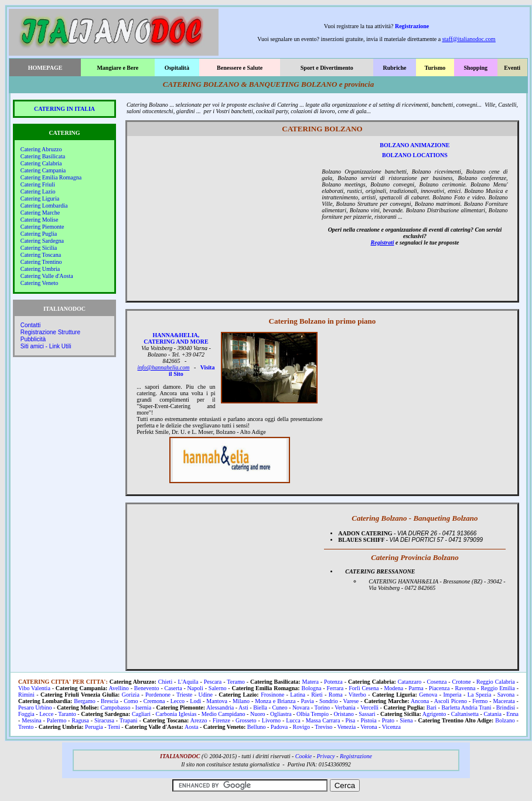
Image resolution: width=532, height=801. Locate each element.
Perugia (94, 727)
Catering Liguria (40, 198)
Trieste (184, 695)
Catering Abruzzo (41, 149)
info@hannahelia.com (164, 367)
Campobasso (115, 707)
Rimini (26, 695)
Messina (31, 720)
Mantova (217, 701)
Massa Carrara (323, 720)
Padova (279, 727)
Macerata (504, 701)
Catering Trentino (41, 262)
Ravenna (465, 688)
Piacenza (439, 688)
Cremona (154, 701)
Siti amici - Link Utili (46, 346)
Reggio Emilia (497, 688)
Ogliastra (281, 714)
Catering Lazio (38, 191)
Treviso (323, 727)
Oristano (343, 714)
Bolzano (505, 720)
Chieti (165, 682)
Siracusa (104, 720)
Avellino (119, 688)
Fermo (480, 701)
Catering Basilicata (43, 156)
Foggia (26, 714)
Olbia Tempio (313, 714)
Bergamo (84, 701)
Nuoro (258, 714)
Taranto (67, 714)
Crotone (462, 682)
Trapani (129, 720)
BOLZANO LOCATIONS (415, 155)
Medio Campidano (224, 714)
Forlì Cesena (364, 688)
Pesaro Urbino (35, 707)
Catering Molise (40, 220)
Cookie (303, 756)
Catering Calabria (41, 163)
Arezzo (199, 720)
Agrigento (434, 714)
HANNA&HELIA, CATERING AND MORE (176, 338)
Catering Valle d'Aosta (47, 276)
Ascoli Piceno (451, 701)
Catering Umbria (40, 269)
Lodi (195, 701)
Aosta (191, 727)
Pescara (213, 682)
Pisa (351, 720)
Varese (351, 701)
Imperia (453, 695)
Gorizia (131, 695)
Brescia (110, 701)
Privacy (325, 756)
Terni (114, 727)
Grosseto (246, 720)
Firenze (221, 720)
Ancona (420, 701)
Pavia (308, 701)
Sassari (367, 714)
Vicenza (391, 727)
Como (131, 701)
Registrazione (412, 26)
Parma (416, 688)
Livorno (271, 720)
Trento (26, 727)
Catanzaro (410, 682)
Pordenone (158, 695)
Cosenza (436, 682)
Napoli (195, 688)
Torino (323, 707)
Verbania (345, 707)
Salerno (218, 688)
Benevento (147, 688)
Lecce (46, 714)
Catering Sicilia (39, 248)
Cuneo (279, 707)
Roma (336, 695)
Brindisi (506, 707)
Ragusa (80, 720)
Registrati (383, 242)
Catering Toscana (41, 255)
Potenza (333, 682)
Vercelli (369, 707)
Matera (311, 682)
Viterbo (357, 695)
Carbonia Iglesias (176, 714)
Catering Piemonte (42, 227)
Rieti (317, 695)
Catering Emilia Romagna (51, 177)
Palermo (57, 720)
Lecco (178, 701)
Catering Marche (40, 213)
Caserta (173, 688)
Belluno (257, 727)
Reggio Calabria (496, 682)
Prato (388, 720)
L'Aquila (188, 682)
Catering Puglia (39, 234)
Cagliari (141, 714)
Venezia (347, 727)
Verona (369, 727)
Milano (241, 701)
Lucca (293, 720)
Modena (393, 688)
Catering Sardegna (42, 241)
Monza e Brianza (275, 701)
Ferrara (335, 688)
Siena (406, 720)
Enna (512, 714)
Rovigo (301, 727)
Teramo (236, 682)
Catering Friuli (38, 184)
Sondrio (329, 701)
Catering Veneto (40, 283)
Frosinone (272, 695)
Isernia (143, 707)
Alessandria (220, 707)
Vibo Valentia (34, 688)
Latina (298, 695)
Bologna (311, 688)
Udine (206, 695)
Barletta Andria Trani (466, 707)
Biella (260, 707)
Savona (506, 695)
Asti (243, 707)
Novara (301, 707)
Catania (492, 714)
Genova (428, 695)
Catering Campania (43, 170)
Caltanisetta (465, 714)
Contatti (30, 325)
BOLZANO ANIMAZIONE (415, 145)
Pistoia (368, 720)
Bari (432, 707)
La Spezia (480, 695)
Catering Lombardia (44, 206)
